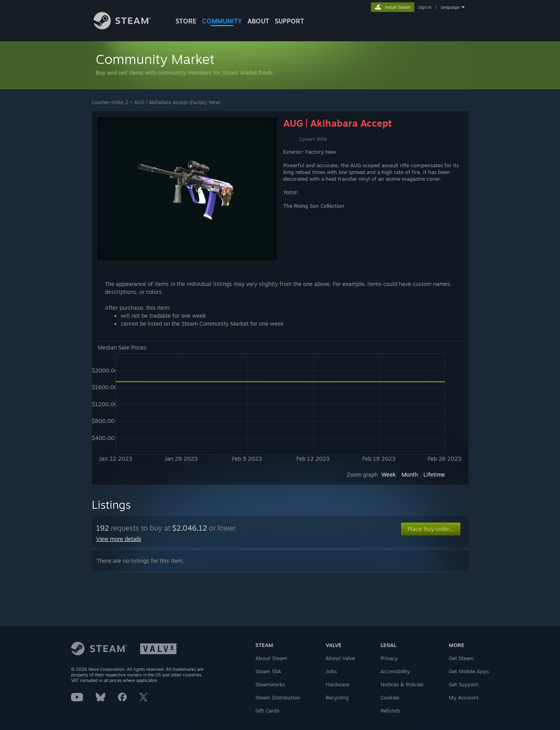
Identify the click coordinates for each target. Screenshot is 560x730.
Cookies (390, 697)
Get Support (463, 684)
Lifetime (434, 474)
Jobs (331, 671)
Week (389, 474)
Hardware (337, 684)
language (450, 7)
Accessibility (395, 671)
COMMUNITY (222, 21)
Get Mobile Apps (469, 671)
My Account (464, 697)
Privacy (389, 658)
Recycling (337, 697)
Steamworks (270, 684)
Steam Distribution (278, 697)
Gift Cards (267, 711)
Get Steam (461, 658)
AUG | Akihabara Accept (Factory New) (177, 102)
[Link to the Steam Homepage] (128, 27)
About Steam (271, 658)
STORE (186, 21)
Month (410, 474)
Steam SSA (268, 671)
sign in (425, 7)
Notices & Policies (402, 684)
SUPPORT (290, 21)
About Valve (340, 658)
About (258, 21)
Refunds (390, 711)
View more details (119, 539)
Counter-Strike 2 (110, 102)
